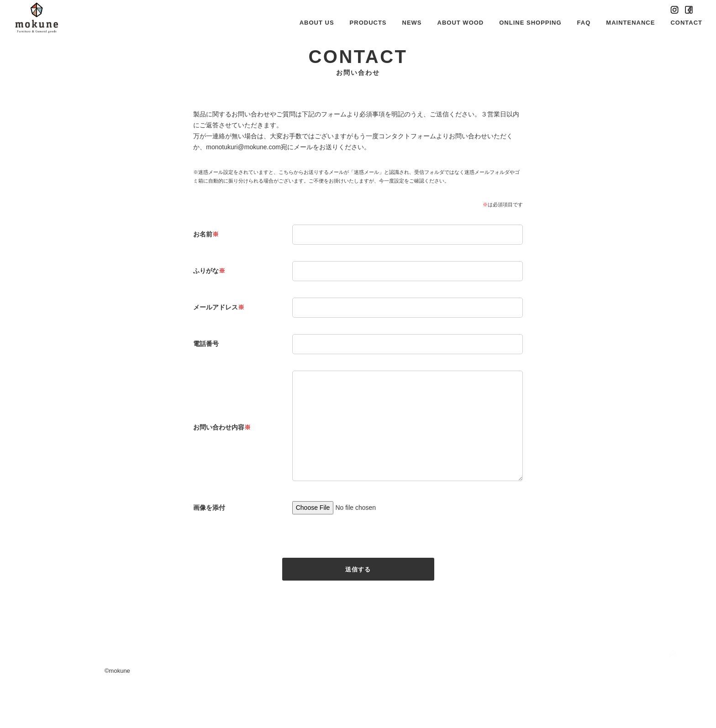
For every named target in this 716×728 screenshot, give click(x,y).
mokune (120, 707)
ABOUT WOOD (461, 23)
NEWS (412, 23)
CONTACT (686, 23)
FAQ (584, 23)
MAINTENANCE (630, 23)
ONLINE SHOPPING (530, 23)
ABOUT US (317, 23)
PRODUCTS (368, 23)
